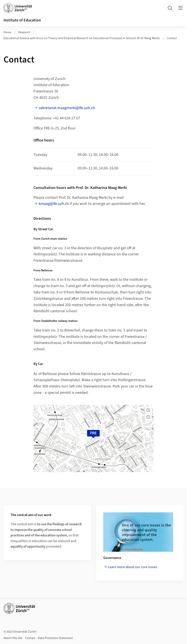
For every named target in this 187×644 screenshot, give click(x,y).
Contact (172, 38)
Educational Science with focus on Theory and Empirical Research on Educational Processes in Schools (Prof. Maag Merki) (82, 38)
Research (24, 32)
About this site (13, 638)
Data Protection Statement (55, 638)
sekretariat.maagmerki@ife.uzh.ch (67, 108)
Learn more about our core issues (133, 567)
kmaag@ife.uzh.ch (54, 204)
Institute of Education (22, 20)
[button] (148, 410)
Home (7, 32)
